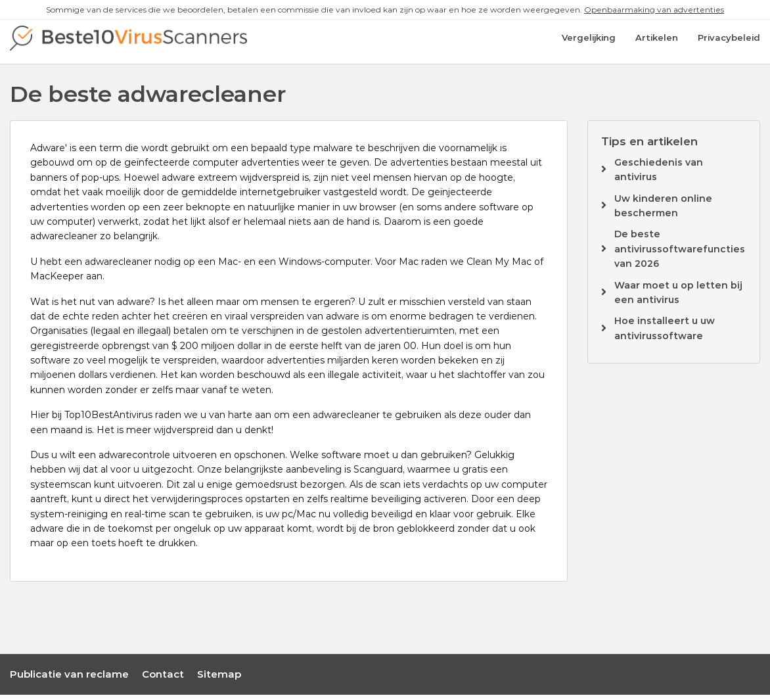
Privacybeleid (729, 45)
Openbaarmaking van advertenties (654, 10)
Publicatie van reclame (69, 679)
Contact (163, 679)
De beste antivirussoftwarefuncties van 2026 (680, 254)
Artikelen (657, 45)
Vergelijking (589, 45)
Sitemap (219, 679)
